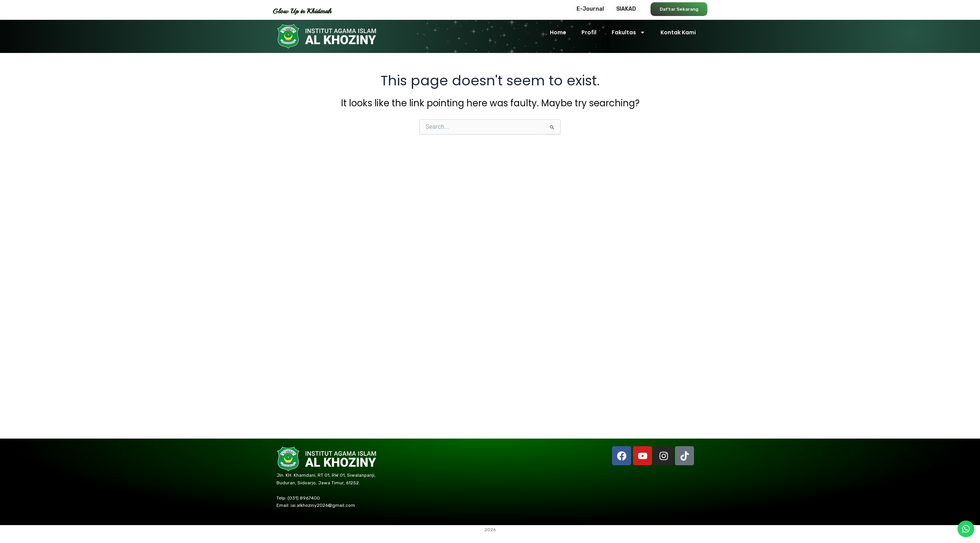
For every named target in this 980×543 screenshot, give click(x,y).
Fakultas (628, 32)
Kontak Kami (678, 32)
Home (558, 32)
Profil (589, 32)
